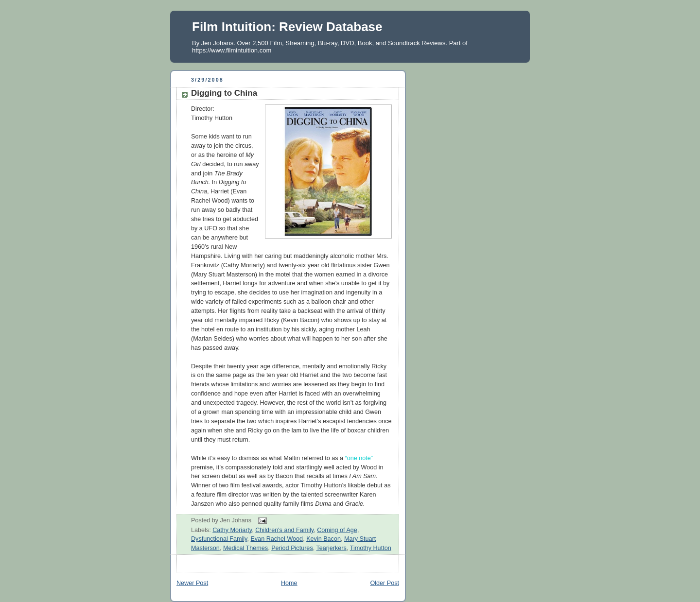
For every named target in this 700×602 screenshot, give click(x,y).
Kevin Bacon (324, 539)
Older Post (385, 583)
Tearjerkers (331, 548)
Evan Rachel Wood (277, 539)
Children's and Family (284, 530)
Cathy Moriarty (232, 530)
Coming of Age (337, 530)
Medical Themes (245, 548)
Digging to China (224, 93)
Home (289, 583)
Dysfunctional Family (219, 539)
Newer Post (192, 583)
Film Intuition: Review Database (287, 27)
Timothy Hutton (371, 548)
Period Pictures (292, 548)
